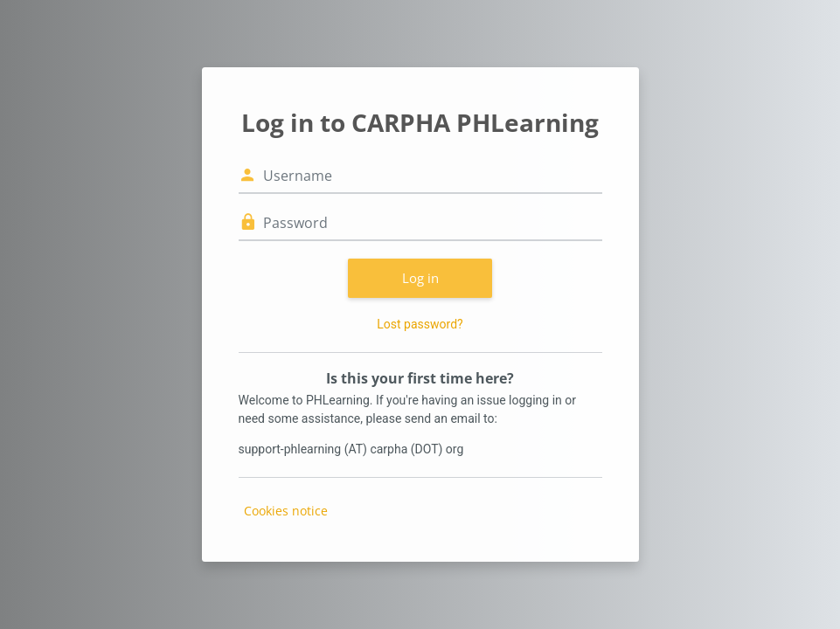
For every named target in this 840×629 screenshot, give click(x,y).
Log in (420, 278)
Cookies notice (286, 511)
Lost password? (420, 324)
